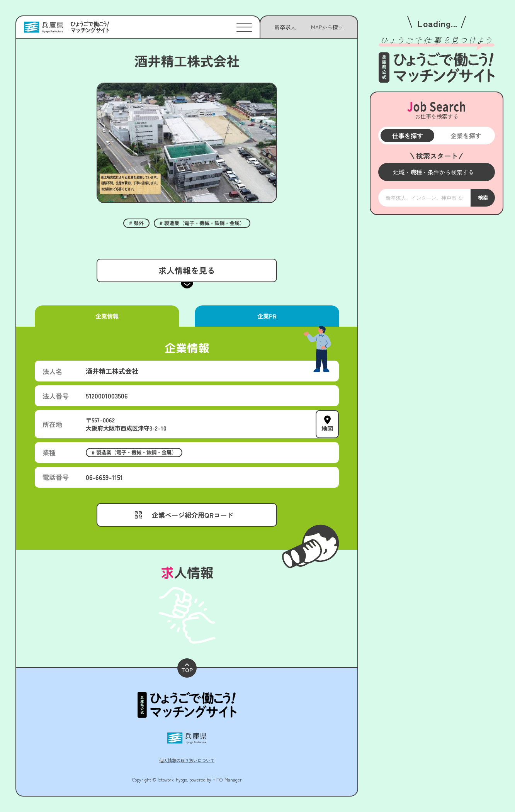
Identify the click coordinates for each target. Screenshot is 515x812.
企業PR (267, 316)
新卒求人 (285, 27)
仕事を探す (407, 136)
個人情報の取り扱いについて (187, 760)
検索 (483, 198)
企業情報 (107, 316)
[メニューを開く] (437, 172)
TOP (187, 669)
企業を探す (466, 136)
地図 (327, 428)
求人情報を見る (187, 270)
